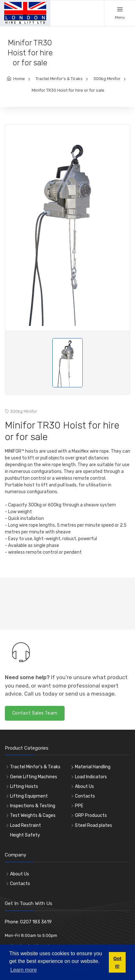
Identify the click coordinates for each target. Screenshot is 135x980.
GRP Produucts (91, 815)
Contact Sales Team (35, 713)
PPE (79, 806)
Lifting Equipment (29, 796)
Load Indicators (91, 777)
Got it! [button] (117, 962)
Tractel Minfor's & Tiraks (59, 79)
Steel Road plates (93, 825)
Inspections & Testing (33, 806)
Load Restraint (26, 825)
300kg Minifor (107, 79)
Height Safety (25, 835)
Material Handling (93, 767)
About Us (84, 786)
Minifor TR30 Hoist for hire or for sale (68, 90)
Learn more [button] (24, 970)
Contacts (85, 796)
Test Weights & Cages (33, 815)
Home (19, 79)
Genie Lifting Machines (34, 777)
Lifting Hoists (24, 786)
